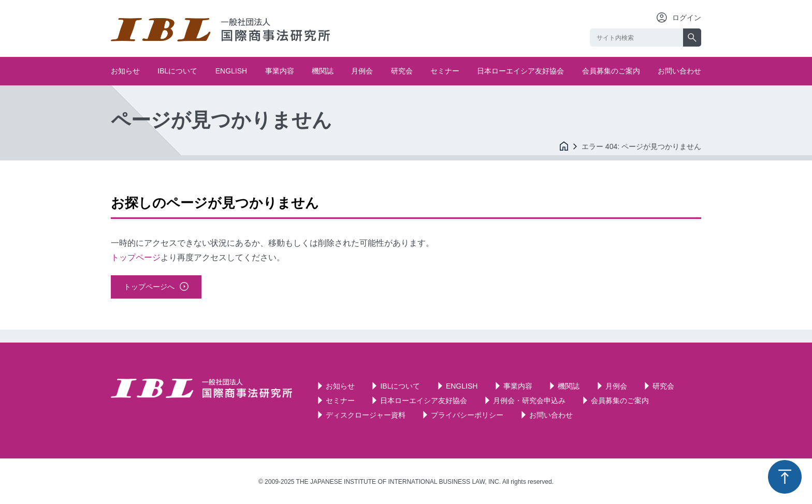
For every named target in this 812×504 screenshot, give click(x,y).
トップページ (136, 257)
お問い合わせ (679, 71)
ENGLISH (231, 71)
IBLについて (177, 71)
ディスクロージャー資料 (366, 415)
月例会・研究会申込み (529, 401)
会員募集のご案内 (611, 71)
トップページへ (149, 287)
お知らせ (125, 71)
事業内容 (280, 71)
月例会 (362, 71)
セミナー (445, 71)
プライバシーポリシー (467, 415)
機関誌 (323, 71)
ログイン (687, 18)
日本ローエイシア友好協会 (520, 71)
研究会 (402, 71)
